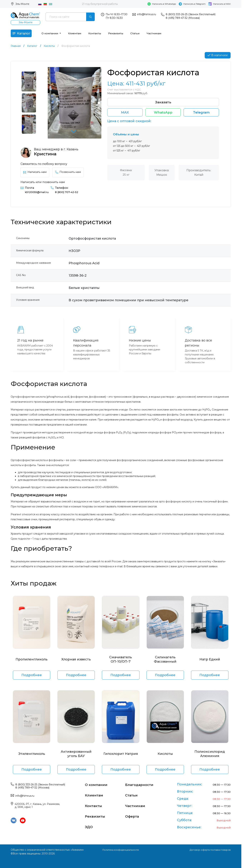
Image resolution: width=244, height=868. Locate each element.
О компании (57, 35)
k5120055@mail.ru (38, 195)
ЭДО (90, 826)
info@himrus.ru (147, 14)
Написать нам (36, 175)
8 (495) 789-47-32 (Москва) (183, 18)
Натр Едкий (210, 662)
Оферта (134, 816)
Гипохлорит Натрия (121, 756)
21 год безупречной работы (100, 4)
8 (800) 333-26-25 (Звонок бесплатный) (191, 14)
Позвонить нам (72, 175)
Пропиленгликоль (32, 662)
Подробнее (32, 678)
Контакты (101, 35)
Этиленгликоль (32, 756)
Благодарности (142, 785)
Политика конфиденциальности (121, 850)
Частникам (160, 35)
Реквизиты (122, 35)
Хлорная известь (76, 662)
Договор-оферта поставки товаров (208, 850)
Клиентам (81, 35)
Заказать (163, 105)
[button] (75, 135)
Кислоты (165, 756)
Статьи (141, 35)
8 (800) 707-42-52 (70, 195)
